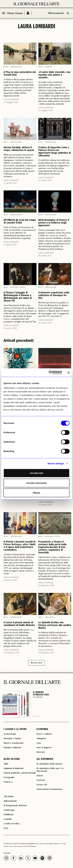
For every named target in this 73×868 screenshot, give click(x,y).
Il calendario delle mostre (49, 764)
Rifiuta (37, 493)
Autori (40, 776)
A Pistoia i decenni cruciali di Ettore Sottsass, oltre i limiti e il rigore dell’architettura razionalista (19, 546)
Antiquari (41, 739)
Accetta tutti (37, 473)
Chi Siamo (9, 796)
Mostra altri (36, 663)
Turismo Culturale (12, 748)
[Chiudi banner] (68, 373)
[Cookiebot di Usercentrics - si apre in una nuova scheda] (49, 373)
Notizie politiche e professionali (20, 773)
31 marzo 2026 (10, 328)
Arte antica (50, 617)
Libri (6, 764)
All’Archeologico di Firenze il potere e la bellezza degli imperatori (54, 223)
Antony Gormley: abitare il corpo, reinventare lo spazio (19, 149)
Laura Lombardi (11, 99)
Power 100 (42, 785)
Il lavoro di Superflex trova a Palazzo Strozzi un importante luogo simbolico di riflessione (55, 152)
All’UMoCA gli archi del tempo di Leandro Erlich (20, 222)
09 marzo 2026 (45, 505)
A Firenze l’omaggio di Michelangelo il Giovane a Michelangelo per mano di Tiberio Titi (18, 297)
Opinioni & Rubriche (14, 768)
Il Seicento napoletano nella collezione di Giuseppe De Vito (54, 296)
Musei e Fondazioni (13, 743)
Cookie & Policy (12, 824)
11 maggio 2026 (45, 110)
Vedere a (8, 782)
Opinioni (48, 67)
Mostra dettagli (56, 464)
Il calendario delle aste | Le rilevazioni (50, 770)
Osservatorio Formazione (49, 789)
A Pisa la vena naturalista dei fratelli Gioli (20, 74)
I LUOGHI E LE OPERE (15, 729)
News (6, 67)
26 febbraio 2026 (46, 586)
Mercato (41, 752)
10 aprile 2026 (10, 245)
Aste (39, 743)
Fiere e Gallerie (44, 734)
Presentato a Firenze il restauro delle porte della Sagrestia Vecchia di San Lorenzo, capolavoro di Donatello (52, 547)
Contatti (8, 819)
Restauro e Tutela (18, 287)
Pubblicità (9, 815)
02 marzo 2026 (10, 580)
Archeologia (10, 734)
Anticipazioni (16, 67)
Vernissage (9, 810)
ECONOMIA (42, 729)
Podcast (41, 780)
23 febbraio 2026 (46, 653)
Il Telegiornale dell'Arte (15, 806)
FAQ (6, 828)
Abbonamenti (56, 13)
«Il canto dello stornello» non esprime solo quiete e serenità (54, 75)
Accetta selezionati (36, 483)
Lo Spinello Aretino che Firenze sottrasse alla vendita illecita (55, 625)
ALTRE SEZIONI (12, 759)
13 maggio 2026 (11, 102)
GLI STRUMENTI (45, 759)
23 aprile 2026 (10, 183)
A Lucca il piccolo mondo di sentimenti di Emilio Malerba (19, 624)
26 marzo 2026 (45, 323)
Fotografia (9, 777)
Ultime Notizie (15, 13)
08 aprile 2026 (45, 256)
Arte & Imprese (44, 748)
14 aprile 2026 (45, 180)
